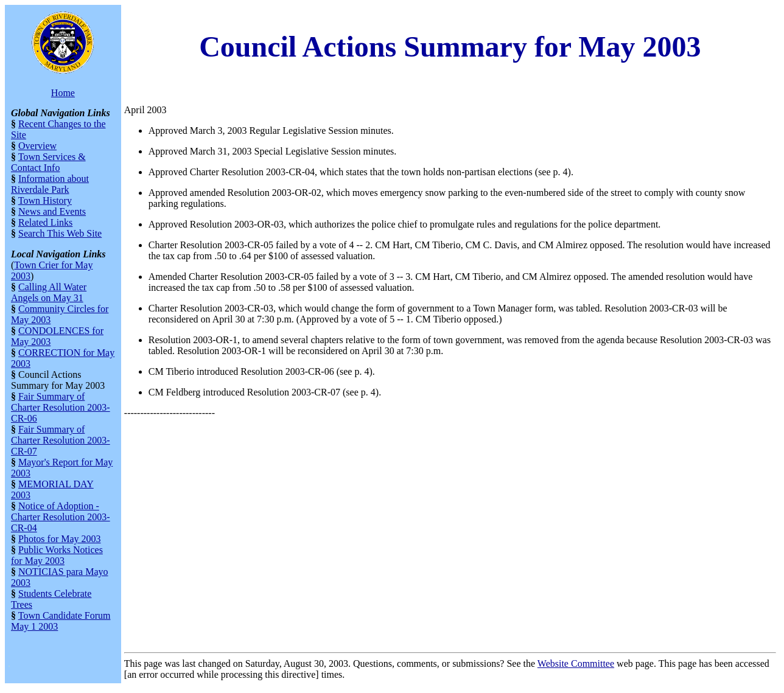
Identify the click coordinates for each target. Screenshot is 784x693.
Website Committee (576, 663)
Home (63, 93)
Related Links (45, 222)
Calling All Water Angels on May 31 (49, 292)
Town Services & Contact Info (48, 162)
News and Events (52, 211)
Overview (37, 146)
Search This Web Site (60, 233)
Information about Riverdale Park (50, 184)
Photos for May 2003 (60, 539)
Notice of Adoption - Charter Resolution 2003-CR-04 (61, 517)
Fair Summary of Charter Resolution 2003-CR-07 (61, 440)
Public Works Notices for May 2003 (57, 555)
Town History (45, 200)
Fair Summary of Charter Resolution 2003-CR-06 (61, 407)
